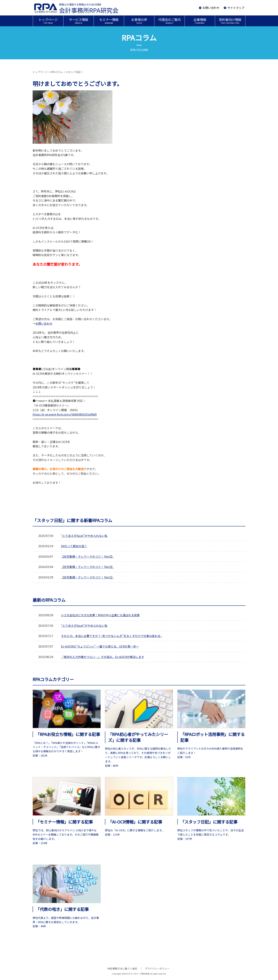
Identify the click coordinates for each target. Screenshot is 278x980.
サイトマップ (236, 8)
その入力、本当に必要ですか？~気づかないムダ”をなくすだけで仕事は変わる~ (112, 636)
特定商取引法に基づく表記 (123, 969)
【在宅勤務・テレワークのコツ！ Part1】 (87, 577)
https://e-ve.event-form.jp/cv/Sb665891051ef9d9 (65, 414)
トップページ (40, 72)
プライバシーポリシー (157, 969)
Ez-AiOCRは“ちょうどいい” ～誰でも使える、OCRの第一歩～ (100, 646)
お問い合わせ (211, 8)
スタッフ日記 (73, 72)
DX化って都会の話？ (74, 546)
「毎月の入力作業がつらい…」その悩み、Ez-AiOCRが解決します (103, 657)
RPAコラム (57, 72)
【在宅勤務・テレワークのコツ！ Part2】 (87, 567)
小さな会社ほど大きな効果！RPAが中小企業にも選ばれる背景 (100, 615)
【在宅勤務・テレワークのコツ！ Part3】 (87, 556)
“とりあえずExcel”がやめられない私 (84, 536)
